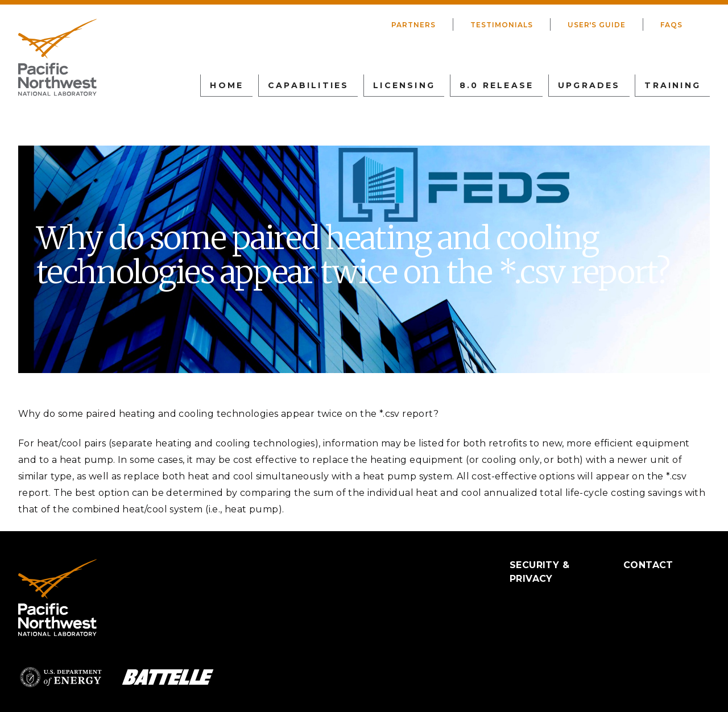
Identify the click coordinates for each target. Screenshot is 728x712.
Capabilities (308, 85)
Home (227, 85)
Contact (648, 565)
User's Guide (597, 25)
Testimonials (502, 25)
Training (673, 85)
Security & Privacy (539, 572)
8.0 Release (497, 85)
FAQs (671, 25)
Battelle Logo (168, 677)
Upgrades (589, 85)
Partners (413, 25)
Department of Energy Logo (61, 677)
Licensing (404, 85)
